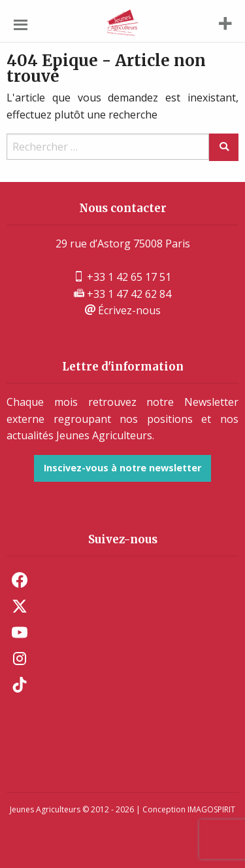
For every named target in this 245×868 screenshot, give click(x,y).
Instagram (20, 659)
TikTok (20, 685)
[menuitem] (122, 580)
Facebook (20, 580)
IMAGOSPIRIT (211, 809)
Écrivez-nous (123, 310)
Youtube (20, 632)
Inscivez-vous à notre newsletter (122, 468)
